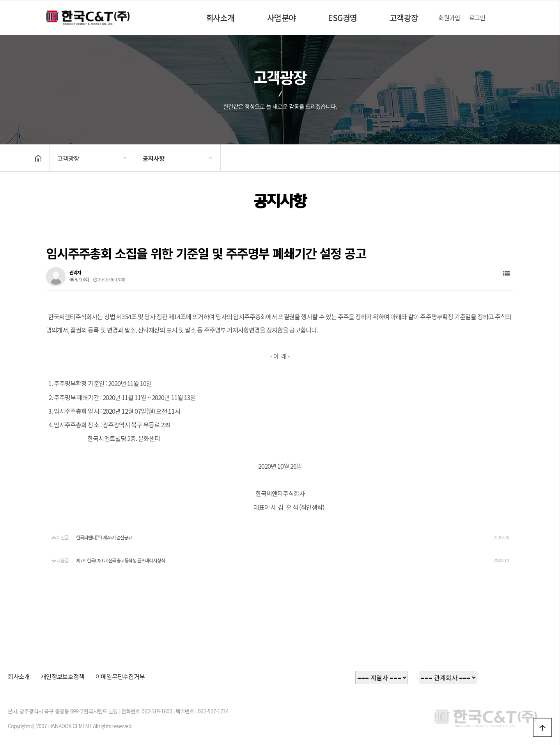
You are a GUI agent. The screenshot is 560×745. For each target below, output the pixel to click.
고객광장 (404, 18)
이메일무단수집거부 (120, 676)
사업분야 (282, 18)
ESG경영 (343, 18)
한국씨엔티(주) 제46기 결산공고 (104, 537)
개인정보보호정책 (62, 676)
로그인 (477, 18)
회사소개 (220, 18)
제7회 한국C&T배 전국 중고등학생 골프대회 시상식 (121, 560)
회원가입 (449, 18)
